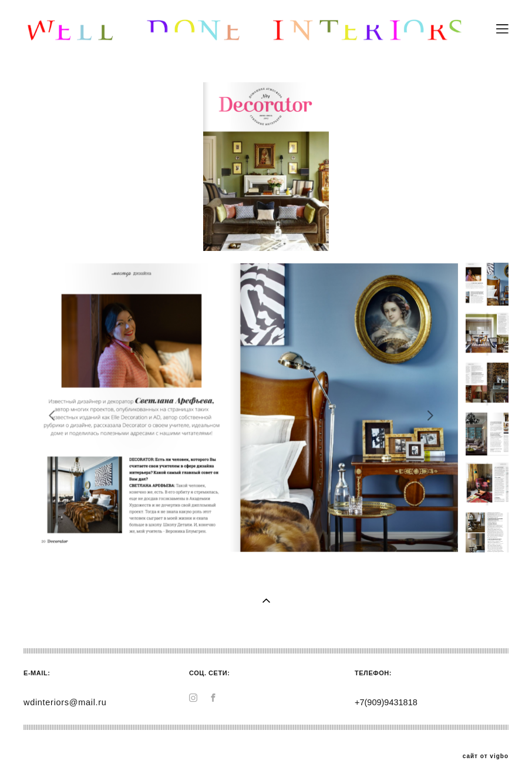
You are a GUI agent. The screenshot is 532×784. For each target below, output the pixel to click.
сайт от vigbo (486, 756)
